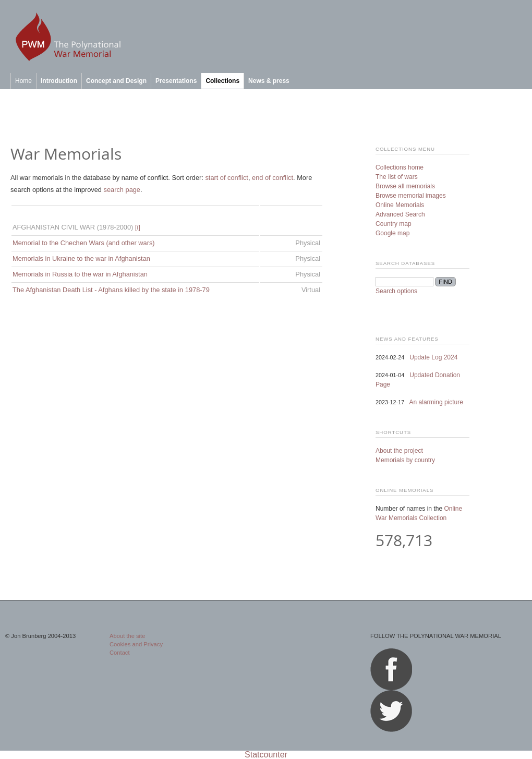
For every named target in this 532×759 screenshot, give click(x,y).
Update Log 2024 (433, 357)
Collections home (400, 167)
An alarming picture (436, 402)
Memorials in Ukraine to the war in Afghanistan (81, 258)
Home (23, 81)
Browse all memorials (405, 186)
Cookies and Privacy (136, 644)
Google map (392, 233)
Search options (396, 291)
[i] (138, 227)
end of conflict (273, 178)
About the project (399, 451)
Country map (394, 224)
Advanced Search (400, 214)
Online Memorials (400, 205)
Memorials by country (405, 460)
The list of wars (397, 177)
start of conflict (227, 178)
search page (122, 190)
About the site (127, 636)
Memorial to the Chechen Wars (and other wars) (84, 243)
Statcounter (266, 755)
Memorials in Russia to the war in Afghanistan (80, 274)
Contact (120, 653)
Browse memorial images (411, 196)
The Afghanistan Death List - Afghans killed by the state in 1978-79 (111, 290)
